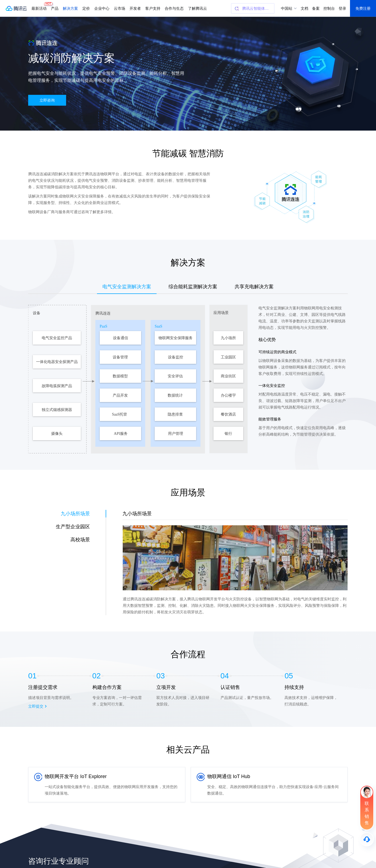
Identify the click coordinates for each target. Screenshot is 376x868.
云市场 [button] (119, 8)
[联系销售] (367, 808)
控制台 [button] (329, 8)
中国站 (287, 8)
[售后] (367, 839)
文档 (304, 8)
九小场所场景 (75, 514)
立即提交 (36, 706)
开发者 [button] (135, 8)
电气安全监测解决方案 (127, 287)
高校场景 (80, 540)
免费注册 (363, 8)
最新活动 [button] (40, 6)
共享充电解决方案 (254, 287)
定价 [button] (86, 8)
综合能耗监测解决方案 (193, 287)
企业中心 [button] (102, 8)
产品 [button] (55, 8)
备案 (316, 8)
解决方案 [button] (70, 8)
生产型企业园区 (73, 527)
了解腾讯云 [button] (197, 8)
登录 (342, 8)
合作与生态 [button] (174, 8)
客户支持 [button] (153, 8)
